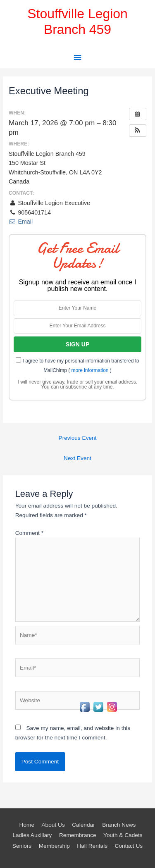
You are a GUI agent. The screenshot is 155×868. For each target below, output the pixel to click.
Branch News (119, 825)
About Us (53, 825)
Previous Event (78, 438)
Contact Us (129, 846)
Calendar (83, 825)
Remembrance (78, 835)
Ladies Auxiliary (32, 835)
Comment (29, 533)
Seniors (22, 846)
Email (21, 222)
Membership (54, 846)
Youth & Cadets (123, 835)
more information (90, 370)
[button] (138, 131)
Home (27, 825)
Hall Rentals (92, 846)
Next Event (77, 458)
